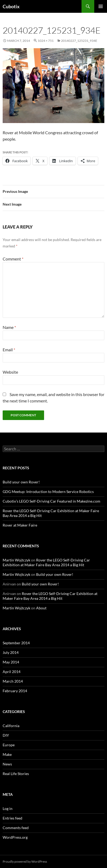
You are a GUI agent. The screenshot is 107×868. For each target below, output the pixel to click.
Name (9, 327)
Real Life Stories (16, 774)
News (7, 764)
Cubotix (11, 6)
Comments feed (16, 828)
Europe (9, 745)
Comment (13, 259)
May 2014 (11, 662)
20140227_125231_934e (79, 41)
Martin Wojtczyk (16, 560)
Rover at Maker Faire (20, 525)
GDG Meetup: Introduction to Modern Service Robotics (48, 492)
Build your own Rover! (21, 482)
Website (10, 372)
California (11, 726)
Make (7, 754)
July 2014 (11, 652)
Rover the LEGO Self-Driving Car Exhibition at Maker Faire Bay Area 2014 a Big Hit (46, 562)
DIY (6, 735)
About (41, 608)
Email (9, 350)
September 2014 (16, 643)
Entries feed (12, 818)
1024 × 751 (46, 41)
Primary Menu (101, 6)
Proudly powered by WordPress (25, 861)
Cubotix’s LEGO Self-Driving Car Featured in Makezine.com (52, 501)
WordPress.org (15, 837)
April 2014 (12, 672)
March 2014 (13, 681)
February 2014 (15, 691)
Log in (8, 808)
